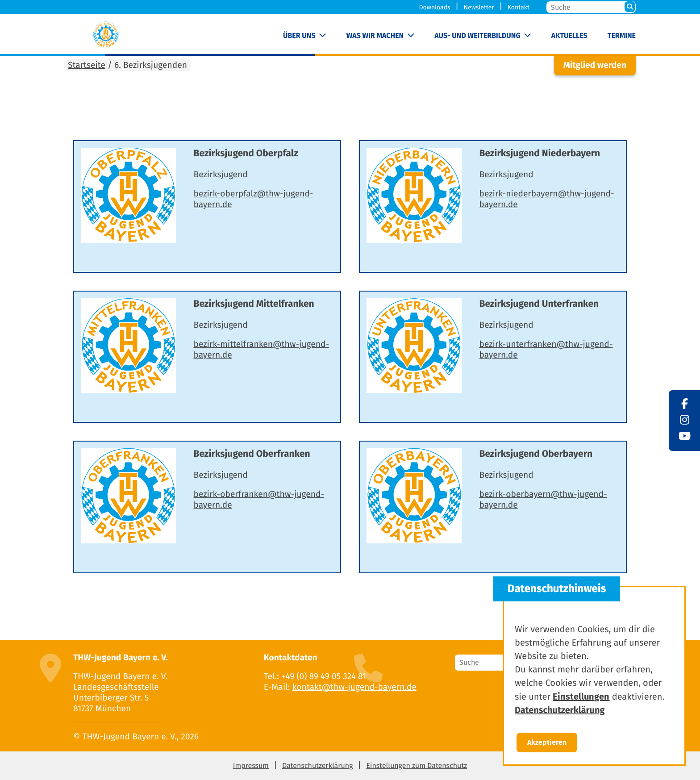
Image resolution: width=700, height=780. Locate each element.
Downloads (435, 7)
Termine (622, 36)
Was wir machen (375, 36)
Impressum (251, 766)
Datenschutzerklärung (318, 766)
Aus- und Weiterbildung (477, 36)
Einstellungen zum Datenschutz (417, 766)
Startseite (87, 65)
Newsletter (479, 7)
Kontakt (519, 7)
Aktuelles (569, 36)
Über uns (299, 36)
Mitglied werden (595, 65)
